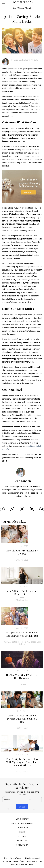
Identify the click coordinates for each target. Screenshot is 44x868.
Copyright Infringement (22, 824)
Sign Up (22, 807)
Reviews (22, 836)
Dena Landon (19, 60)
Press (22, 832)
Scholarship (22, 845)
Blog (14, 8)
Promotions (22, 841)
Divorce (21, 8)
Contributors (22, 828)
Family (29, 8)
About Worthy (22, 819)
